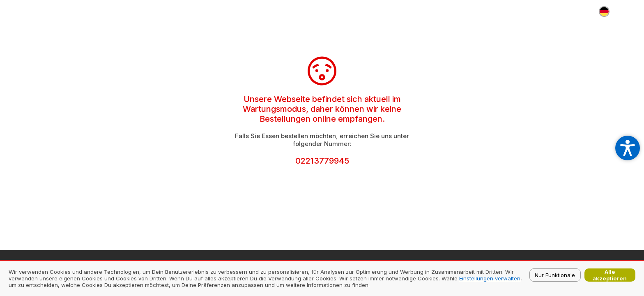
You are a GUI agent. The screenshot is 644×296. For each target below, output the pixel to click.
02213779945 (322, 161)
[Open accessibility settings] (628, 148)
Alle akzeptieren (610, 275)
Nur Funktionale (555, 275)
